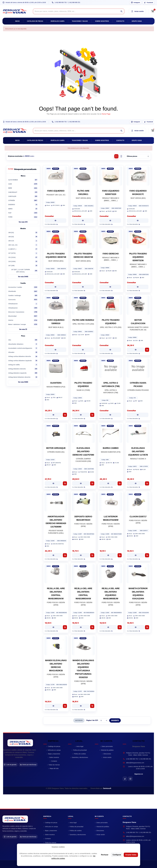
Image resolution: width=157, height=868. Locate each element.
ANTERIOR (79, 720)
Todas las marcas (54, 765)
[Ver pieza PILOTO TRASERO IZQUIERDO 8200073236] (138, 287)
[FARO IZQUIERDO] (56, 176)
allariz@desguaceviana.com (135, 763)
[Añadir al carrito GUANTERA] (65, 415)
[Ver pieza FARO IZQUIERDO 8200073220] (110, 221)
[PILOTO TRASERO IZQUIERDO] (111, 305)
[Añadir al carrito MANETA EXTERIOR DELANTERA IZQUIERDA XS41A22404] (147, 627)
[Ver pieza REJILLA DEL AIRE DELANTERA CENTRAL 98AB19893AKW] (53, 627)
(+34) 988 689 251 (74, 2)
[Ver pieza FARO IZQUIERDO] (55, 221)
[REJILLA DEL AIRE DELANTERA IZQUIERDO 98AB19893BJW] (111, 574)
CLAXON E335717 (138, 517)
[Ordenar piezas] (137, 156)
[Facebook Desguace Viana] (149, 2)
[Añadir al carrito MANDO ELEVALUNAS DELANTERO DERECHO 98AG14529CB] (65, 706)
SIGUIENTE (115, 720)
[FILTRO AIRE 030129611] (83, 176)
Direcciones (107, 754)
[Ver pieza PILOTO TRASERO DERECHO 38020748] (83, 287)
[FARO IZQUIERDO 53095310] (56, 305)
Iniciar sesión (107, 757)
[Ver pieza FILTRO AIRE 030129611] (83, 221)
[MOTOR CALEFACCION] (138, 305)
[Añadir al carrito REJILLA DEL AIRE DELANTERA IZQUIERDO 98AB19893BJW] (120, 627)
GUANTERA (56, 383)
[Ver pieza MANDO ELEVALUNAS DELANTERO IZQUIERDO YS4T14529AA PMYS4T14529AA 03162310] (81, 706)
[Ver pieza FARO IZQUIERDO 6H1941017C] (138, 221)
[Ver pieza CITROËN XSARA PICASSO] (138, 415)
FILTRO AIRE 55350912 (83, 320)
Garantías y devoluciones (80, 757)
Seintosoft (107, 788)
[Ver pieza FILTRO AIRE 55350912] (83, 350)
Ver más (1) (23, 329)
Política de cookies (80, 754)
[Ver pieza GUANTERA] (53, 415)
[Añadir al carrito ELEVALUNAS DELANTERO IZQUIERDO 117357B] (147, 483)
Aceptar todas (131, 855)
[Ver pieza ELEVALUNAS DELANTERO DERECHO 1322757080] (81, 483)
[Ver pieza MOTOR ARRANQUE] (53, 483)
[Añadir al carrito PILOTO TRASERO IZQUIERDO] (92, 415)
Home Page (106, 114)
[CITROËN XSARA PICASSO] (138, 368)
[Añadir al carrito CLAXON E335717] (147, 555)
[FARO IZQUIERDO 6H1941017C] (138, 176)
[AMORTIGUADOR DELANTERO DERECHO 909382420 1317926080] (56, 502)
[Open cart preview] (153, 11)
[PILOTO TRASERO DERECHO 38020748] (83, 239)
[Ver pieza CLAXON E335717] (136, 555)
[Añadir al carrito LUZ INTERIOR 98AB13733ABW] (120, 555)
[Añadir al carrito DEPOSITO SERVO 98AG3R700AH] (92, 555)
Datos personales (107, 746)
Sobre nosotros (102, 21)
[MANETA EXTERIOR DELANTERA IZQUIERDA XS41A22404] (138, 574)
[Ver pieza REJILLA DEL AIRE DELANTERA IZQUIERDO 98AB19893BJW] (108, 627)
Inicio (17, 21)
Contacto (120, 21)
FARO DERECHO (111, 254)
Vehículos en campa (54, 750)
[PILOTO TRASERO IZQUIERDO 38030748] (56, 239)
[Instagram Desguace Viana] (135, 2)
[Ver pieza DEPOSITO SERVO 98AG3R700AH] (81, 555)
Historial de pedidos (107, 750)
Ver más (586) (23, 382)
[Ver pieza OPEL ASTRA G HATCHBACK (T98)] (110, 415)
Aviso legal (80, 746)
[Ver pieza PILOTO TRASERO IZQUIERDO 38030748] (55, 287)
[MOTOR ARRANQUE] (56, 433)
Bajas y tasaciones (54, 754)
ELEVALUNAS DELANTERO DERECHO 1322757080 (83, 451)
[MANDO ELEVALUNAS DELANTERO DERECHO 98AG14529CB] (56, 646)
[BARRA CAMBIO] (111, 433)
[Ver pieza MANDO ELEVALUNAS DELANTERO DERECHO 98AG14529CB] (53, 706)
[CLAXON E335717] (138, 502)
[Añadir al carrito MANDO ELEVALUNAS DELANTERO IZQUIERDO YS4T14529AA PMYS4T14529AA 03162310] (92, 706)
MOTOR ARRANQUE (56, 448)
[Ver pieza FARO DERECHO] (110, 287)
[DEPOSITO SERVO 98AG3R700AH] (83, 502)
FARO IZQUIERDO (56, 191)
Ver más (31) (23, 222)
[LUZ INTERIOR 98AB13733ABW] (111, 502)
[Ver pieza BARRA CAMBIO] (108, 483)
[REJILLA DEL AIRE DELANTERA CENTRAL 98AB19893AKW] (56, 574)
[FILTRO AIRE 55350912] (83, 305)
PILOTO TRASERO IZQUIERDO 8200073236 (138, 257)
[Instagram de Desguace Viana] (130, 779)
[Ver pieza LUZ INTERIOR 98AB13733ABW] (108, 555)
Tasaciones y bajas (80, 21)
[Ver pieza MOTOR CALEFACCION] (136, 350)
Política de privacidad (80, 750)
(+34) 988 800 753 (61, 2)
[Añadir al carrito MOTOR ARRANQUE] (65, 483)
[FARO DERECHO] (111, 239)
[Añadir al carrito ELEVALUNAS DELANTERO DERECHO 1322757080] (92, 483)
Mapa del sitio (54, 768)
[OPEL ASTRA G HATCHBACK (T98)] (111, 368)
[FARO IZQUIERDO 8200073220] (111, 176)
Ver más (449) (23, 277)
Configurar (117, 855)
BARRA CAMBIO (111, 448)
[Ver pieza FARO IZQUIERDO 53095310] (55, 350)
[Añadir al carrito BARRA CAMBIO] (120, 483)
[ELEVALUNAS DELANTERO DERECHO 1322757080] (83, 433)
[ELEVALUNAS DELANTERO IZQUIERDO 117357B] (138, 433)
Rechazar (105, 855)
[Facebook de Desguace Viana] (125, 779)
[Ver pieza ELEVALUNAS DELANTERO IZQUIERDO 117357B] (136, 483)
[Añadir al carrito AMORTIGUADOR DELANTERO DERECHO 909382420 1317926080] (65, 555)
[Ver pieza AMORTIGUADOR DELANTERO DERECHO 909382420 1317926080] (53, 555)
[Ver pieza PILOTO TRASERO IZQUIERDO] (110, 350)
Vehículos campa (58, 21)
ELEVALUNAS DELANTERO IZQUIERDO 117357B (138, 451)
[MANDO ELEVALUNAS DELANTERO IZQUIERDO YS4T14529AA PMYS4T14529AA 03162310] (83, 646)
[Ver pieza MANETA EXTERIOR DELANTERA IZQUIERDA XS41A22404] (136, 627)
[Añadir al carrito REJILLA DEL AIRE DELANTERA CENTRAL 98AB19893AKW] (65, 627)
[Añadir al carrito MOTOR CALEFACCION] (147, 350)
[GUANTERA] (56, 368)
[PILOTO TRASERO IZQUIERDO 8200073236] (138, 239)
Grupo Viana (137, 21)
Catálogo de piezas (35, 21)
